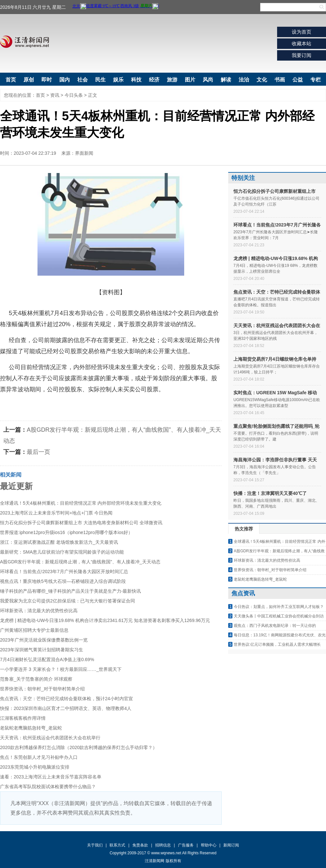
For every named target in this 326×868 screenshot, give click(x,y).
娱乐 (118, 80)
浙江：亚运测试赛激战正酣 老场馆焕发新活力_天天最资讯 (59, 542)
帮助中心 (209, 845)
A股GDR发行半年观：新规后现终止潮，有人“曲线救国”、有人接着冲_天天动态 (80, 562)
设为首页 (302, 32)
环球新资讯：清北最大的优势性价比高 (39, 611)
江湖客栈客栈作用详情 (23, 718)
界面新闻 (84, 153)
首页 (11, 80)
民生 (100, 80)
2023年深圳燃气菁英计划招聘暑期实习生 (42, 650)
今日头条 (74, 95)
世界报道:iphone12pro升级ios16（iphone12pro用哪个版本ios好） (66, 532)
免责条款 (140, 845)
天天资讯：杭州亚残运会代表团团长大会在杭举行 (50, 738)
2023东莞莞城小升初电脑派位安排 (35, 767)
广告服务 (186, 845)
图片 (190, 80)
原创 (29, 80)
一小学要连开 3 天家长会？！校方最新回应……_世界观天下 (61, 669)
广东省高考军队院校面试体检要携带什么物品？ (48, 787)
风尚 (208, 80)
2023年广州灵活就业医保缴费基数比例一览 (44, 640)
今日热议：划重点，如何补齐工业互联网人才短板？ (279, 607)
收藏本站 (302, 43)
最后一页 (38, 452)
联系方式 (117, 845)
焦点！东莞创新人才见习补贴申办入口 (39, 757)
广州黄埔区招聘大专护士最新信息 (34, 630)
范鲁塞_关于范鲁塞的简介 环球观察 (36, 679)
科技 (136, 80)
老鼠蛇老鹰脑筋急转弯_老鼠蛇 (31, 728)
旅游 (172, 80)
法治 (244, 80)
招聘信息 (163, 845)
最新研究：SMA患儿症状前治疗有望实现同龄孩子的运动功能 (62, 552)
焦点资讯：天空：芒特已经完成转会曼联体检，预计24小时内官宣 (67, 699)
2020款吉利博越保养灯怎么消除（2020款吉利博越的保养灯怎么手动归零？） (79, 747)
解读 (226, 80)
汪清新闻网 (24, 42)
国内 (65, 80)
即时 (47, 80)
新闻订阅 (231, 845)
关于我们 (95, 845)
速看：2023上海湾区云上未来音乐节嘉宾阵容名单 (51, 777)
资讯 (55, 95)
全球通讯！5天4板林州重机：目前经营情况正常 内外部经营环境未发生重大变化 (81, 503)
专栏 (316, 80)
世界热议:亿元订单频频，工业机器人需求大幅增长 (277, 644)
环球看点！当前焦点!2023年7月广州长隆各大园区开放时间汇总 (64, 571)
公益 (298, 80)
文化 (262, 80)
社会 (82, 80)
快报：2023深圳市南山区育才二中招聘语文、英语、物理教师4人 (66, 708)
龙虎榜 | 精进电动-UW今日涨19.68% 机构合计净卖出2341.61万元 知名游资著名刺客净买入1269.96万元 (105, 620)
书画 (280, 80)
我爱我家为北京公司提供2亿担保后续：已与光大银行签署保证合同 (67, 601)
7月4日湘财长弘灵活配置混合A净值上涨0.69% (47, 659)
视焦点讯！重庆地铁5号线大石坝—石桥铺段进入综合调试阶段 (63, 581)
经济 (154, 80)
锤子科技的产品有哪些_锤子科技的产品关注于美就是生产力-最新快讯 (70, 591)
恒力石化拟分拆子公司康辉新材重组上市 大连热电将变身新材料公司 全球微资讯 (81, 523)
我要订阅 (302, 55)
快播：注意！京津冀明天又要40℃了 (270, 493)
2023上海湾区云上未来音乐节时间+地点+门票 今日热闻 (56, 513)
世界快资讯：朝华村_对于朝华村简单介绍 (42, 689)
